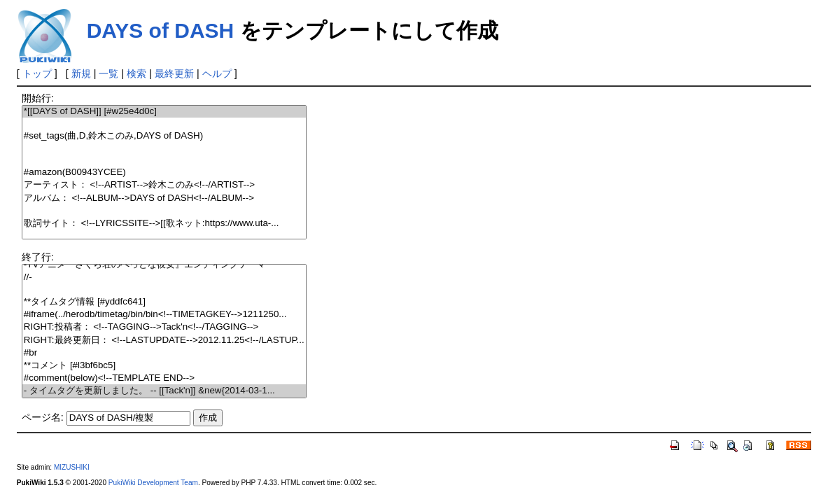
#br (164, 353)
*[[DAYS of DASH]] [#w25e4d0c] (164, 112)
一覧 (108, 73)
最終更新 (174, 73)
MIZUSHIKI (72, 467)
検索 (136, 73)
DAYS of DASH (161, 30)
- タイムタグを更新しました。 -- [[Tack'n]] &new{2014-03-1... (164, 391)
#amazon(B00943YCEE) (164, 173)
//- (164, 278)
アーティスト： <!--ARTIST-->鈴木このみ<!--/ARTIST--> (164, 185)
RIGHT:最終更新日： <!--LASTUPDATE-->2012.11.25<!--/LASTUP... (164, 341)
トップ (37, 73)
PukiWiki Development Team (153, 483)
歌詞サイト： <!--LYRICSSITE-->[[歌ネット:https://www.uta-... (164, 224)
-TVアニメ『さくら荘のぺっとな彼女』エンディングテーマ (164, 265)
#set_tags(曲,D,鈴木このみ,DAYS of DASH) (164, 136)
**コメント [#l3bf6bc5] (164, 366)
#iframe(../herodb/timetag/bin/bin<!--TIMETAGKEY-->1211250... (164, 315)
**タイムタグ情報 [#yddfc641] (164, 302)
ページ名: (43, 417)
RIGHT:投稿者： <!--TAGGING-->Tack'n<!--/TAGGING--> (164, 327)
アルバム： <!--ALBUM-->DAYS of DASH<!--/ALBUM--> (164, 198)
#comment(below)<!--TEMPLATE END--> (164, 378)
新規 (81, 73)
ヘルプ (217, 73)
